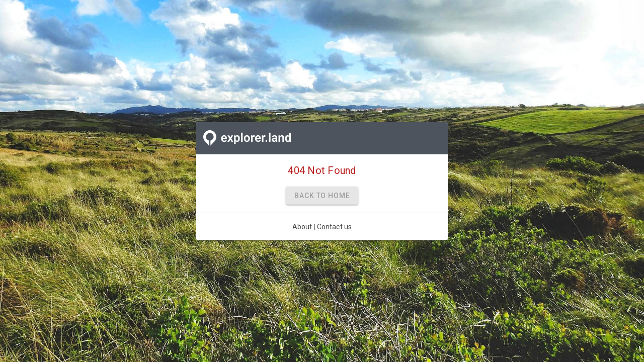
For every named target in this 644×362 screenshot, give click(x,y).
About (302, 227)
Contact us (334, 227)
